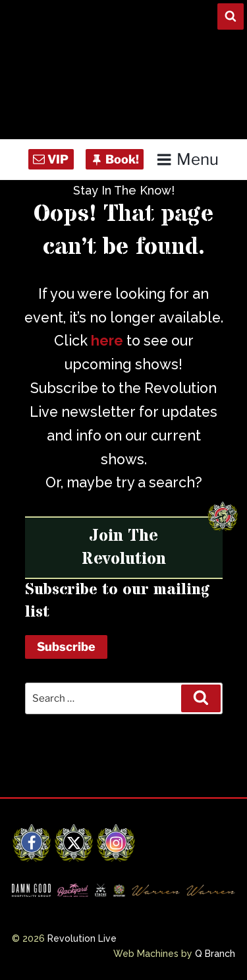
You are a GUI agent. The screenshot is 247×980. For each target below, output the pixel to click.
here (107, 341)
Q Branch (215, 954)
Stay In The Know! (124, 190)
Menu (187, 159)
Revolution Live (82, 938)
